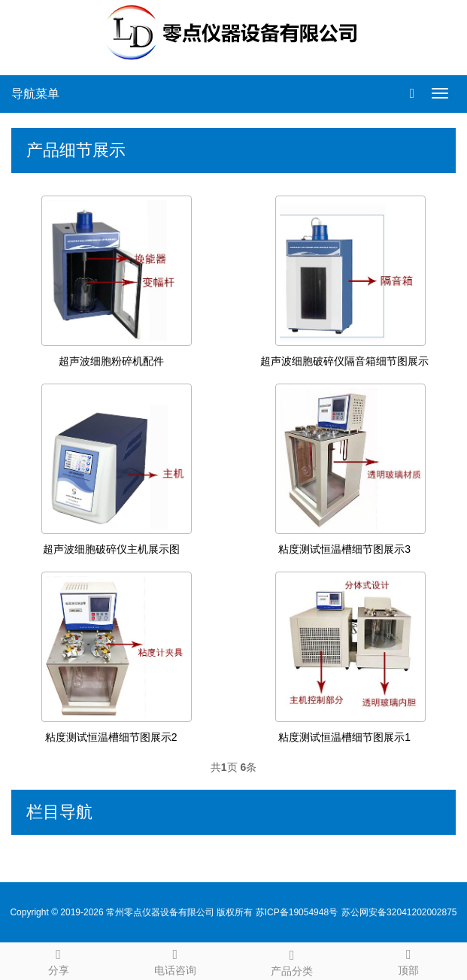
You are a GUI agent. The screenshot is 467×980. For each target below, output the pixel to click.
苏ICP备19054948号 (297, 912)
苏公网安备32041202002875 (399, 912)
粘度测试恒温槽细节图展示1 (344, 737)
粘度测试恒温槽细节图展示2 (111, 737)
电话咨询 (175, 960)
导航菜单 (35, 94)
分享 (58, 960)
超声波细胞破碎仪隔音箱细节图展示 (344, 361)
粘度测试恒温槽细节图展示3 (344, 549)
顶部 (409, 960)
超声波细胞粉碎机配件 (111, 361)
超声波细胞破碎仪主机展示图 (111, 549)
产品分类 (292, 960)
